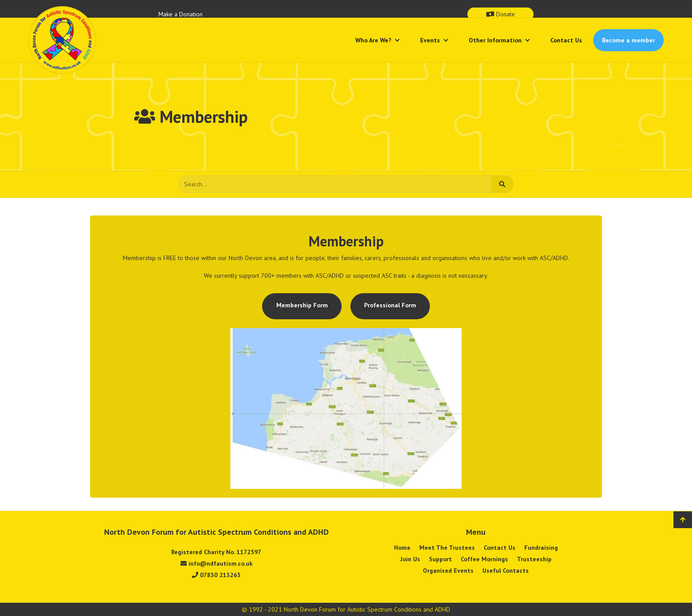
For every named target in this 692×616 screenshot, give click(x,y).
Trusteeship (534, 559)
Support (440, 559)
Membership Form (302, 305)
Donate (501, 14)
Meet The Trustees (447, 548)
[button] (378, 40)
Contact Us (566, 40)
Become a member (628, 40)
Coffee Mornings (484, 559)
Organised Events (448, 571)
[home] (62, 40)
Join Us (410, 559)
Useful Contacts (506, 571)
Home (402, 548)
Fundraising (541, 548)
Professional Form (390, 305)
